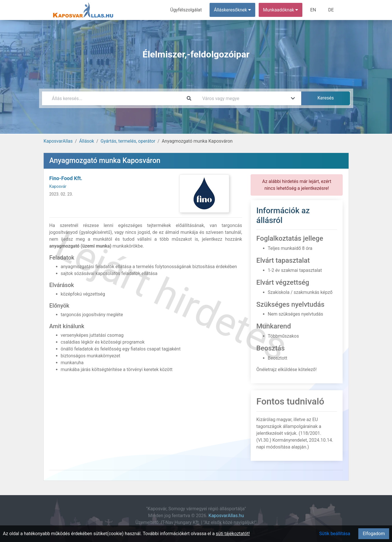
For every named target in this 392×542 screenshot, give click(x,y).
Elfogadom (374, 534)
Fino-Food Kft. (66, 178)
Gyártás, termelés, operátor (128, 141)
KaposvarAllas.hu (226, 516)
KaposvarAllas (58, 141)
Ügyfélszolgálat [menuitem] (187, 10)
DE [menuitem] (331, 10)
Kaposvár (58, 187)
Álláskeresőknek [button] (233, 10)
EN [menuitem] (313, 10)
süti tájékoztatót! (233, 534)
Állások (87, 141)
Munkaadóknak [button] (281, 10)
